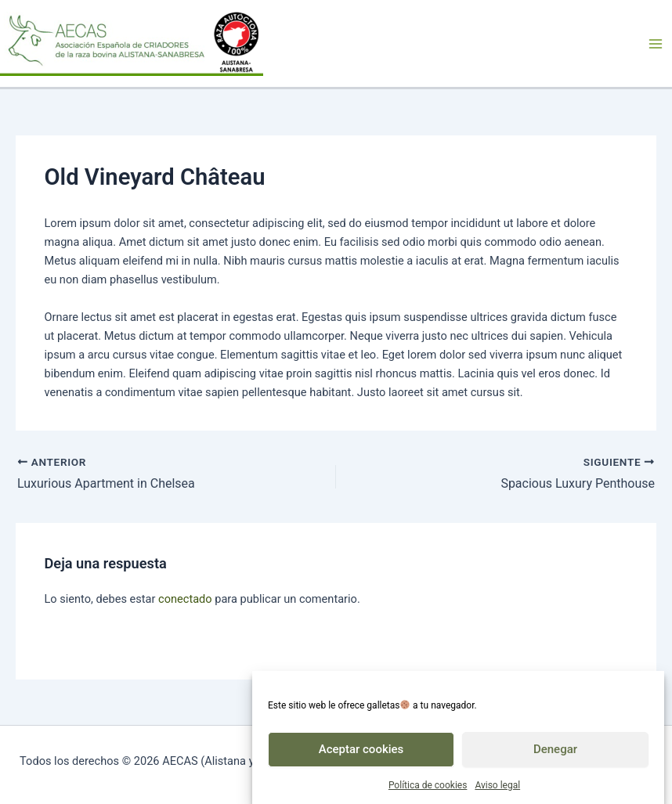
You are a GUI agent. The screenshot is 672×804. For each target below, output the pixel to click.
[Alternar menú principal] (656, 44)
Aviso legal (497, 789)
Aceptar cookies (361, 753)
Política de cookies (428, 789)
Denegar (555, 753)
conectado (185, 599)
